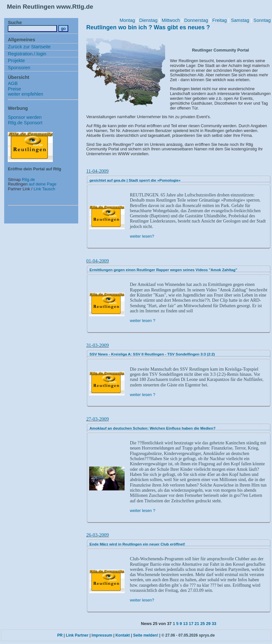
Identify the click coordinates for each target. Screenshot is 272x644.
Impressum (102, 635)
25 (202, 624)
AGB (13, 83)
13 (185, 624)
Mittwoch (171, 20)
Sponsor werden (25, 117)
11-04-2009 (97, 171)
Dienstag (148, 20)
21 (197, 624)
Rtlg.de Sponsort (25, 123)
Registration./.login (27, 54)
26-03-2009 (98, 535)
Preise (14, 89)
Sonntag (262, 20)
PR (60, 635)
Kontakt (123, 635)
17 (191, 624)
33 (214, 624)
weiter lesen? (142, 236)
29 (208, 624)
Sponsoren (19, 68)
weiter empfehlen (25, 94)
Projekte (16, 61)
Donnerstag (196, 20)
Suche (15, 23)
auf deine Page (42, 184)
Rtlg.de (28, 180)
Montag (127, 20)
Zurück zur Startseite (29, 47)
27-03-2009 (98, 419)
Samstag (240, 20)
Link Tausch (44, 189)
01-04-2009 (98, 261)
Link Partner (77, 635)
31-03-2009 (98, 345)
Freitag (220, 20)
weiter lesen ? (142, 321)
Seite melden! (145, 635)
